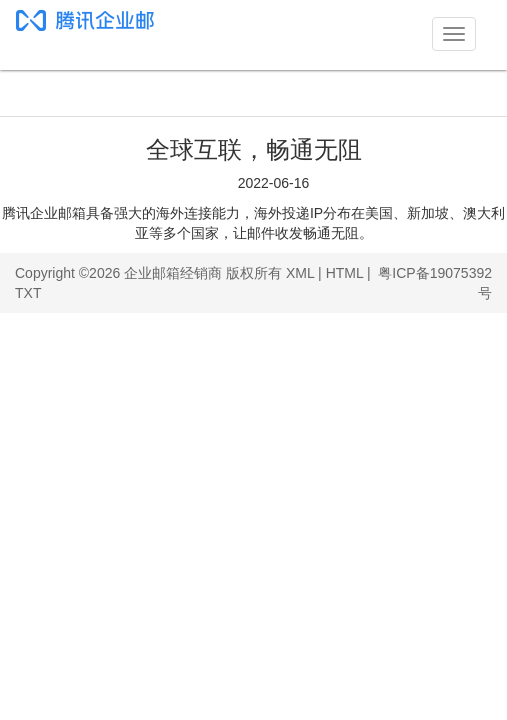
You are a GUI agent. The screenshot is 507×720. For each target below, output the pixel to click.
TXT (28, 293)
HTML (345, 273)
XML (300, 273)
